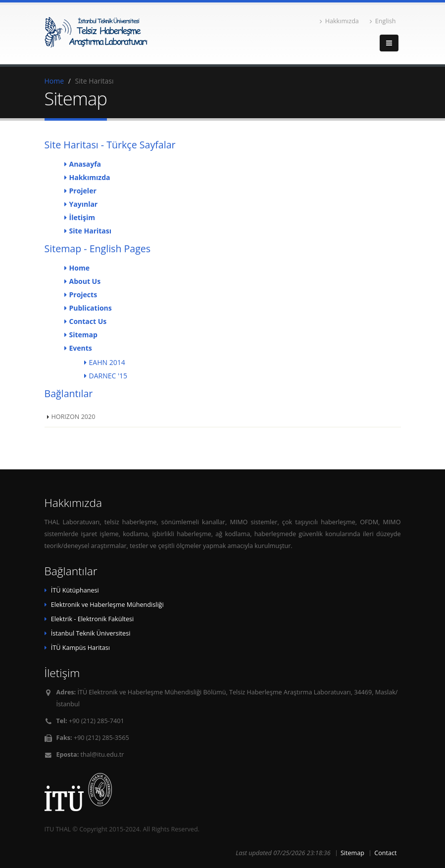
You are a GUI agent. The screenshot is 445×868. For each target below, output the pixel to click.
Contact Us (88, 321)
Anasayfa (85, 164)
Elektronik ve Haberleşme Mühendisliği (107, 605)
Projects (83, 295)
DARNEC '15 (108, 376)
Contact (385, 853)
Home (54, 81)
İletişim (82, 217)
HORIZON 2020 (74, 417)
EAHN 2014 (107, 362)
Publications (91, 308)
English (383, 21)
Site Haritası (91, 231)
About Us (85, 281)
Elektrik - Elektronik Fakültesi (93, 619)
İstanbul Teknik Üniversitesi (91, 633)
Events (81, 348)
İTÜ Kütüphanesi (75, 590)
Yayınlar (84, 204)
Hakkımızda (339, 21)
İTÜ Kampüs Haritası (80, 648)
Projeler (83, 191)
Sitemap (83, 335)
